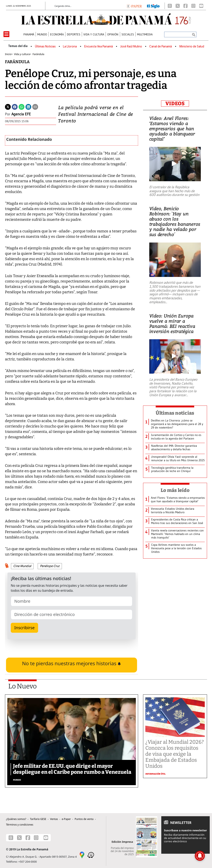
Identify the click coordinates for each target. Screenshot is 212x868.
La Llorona (70, 46)
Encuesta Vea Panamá (99, 46)
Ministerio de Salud (192, 46)
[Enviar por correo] (35, 106)
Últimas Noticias (45, 46)
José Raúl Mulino (131, 46)
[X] (178, 6)
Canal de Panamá (161, 46)
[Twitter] (8, 106)
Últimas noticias (175, 413)
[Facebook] (185, 6)
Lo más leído (175, 490)
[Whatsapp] (22, 106)
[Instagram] (193, 6)
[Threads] (170, 6)
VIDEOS (175, 104)
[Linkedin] (28, 106)
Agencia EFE (21, 114)
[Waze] (91, 855)
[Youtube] (201, 6)
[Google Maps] (82, 855)
